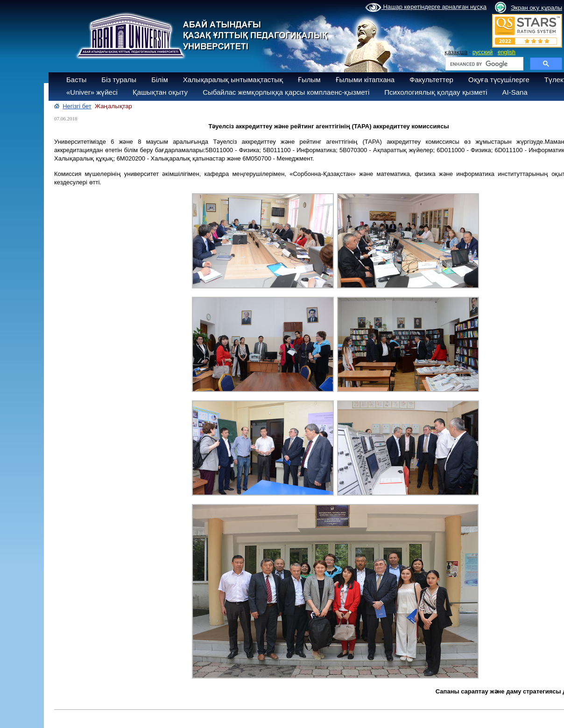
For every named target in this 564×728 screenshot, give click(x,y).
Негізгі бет (77, 106)
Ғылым (309, 80)
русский (483, 52)
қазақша (456, 52)
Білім (160, 80)
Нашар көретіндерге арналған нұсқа (426, 7)
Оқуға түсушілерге (499, 80)
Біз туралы (119, 80)
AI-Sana (515, 92)
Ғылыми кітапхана (365, 80)
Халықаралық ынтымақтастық (233, 80)
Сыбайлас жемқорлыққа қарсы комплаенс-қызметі (286, 92)
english (507, 52)
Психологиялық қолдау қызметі (436, 92)
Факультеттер (431, 80)
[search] (483, 64)
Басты (76, 80)
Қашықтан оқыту (160, 92)
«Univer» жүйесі (92, 92)
